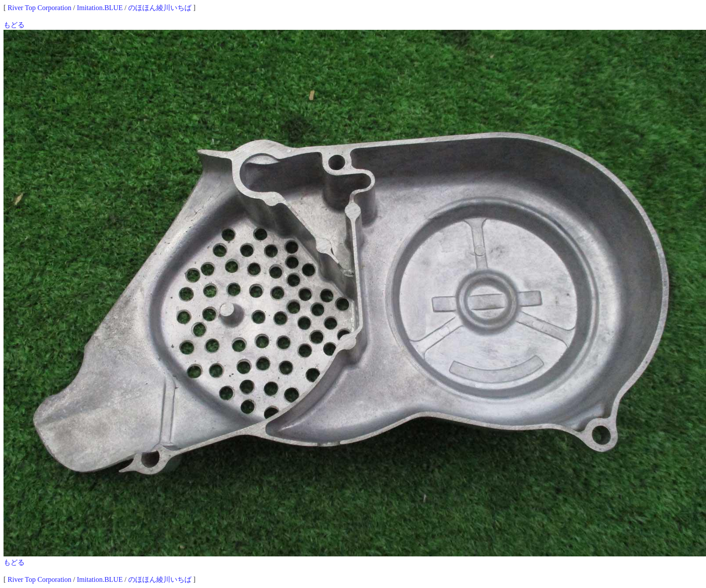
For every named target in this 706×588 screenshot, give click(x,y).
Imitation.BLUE (100, 8)
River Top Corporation (39, 8)
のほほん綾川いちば (160, 8)
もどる (14, 25)
